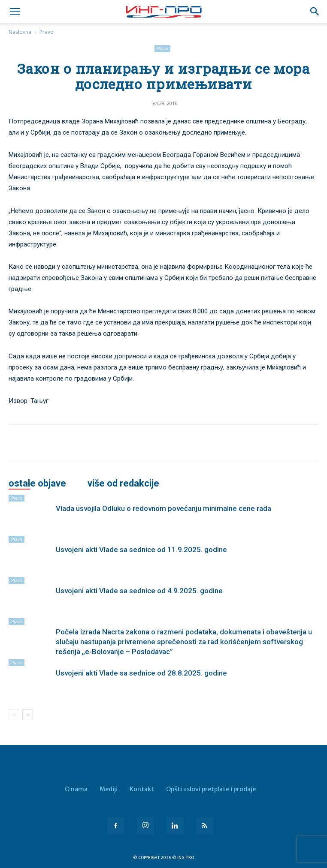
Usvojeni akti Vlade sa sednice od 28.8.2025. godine (141, 673)
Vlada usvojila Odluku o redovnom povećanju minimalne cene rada (163, 508)
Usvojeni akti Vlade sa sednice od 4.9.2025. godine (139, 591)
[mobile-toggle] (15, 12)
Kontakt (142, 789)
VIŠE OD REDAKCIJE (123, 484)
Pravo (47, 32)
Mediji (109, 789)
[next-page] (28, 715)
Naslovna (20, 32)
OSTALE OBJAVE (37, 484)
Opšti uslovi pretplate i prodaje (211, 789)
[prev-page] (14, 715)
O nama (76, 789)
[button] (315, 12)
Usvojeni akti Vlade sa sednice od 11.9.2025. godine (141, 550)
